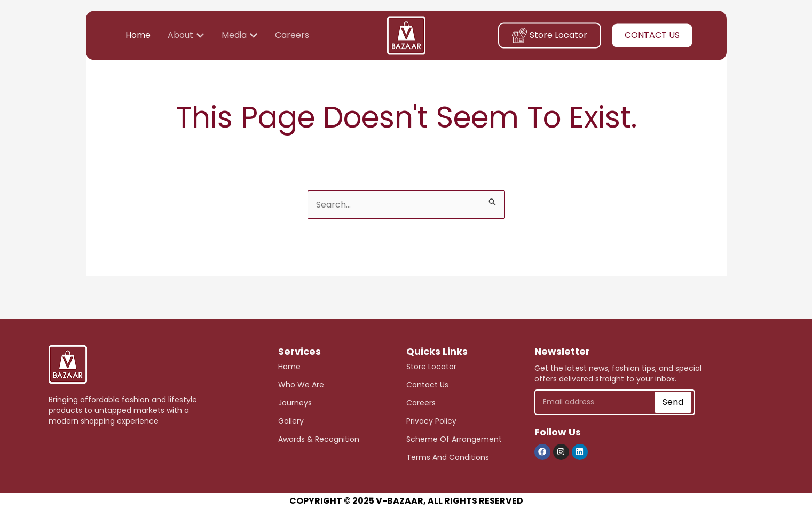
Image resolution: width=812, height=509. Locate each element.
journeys (295, 403)
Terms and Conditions (448, 457)
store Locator (431, 367)
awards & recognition (319, 439)
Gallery (291, 421)
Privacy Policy (431, 421)
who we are (301, 385)
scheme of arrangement (454, 439)
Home (289, 367)
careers (421, 403)
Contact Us (427, 385)
